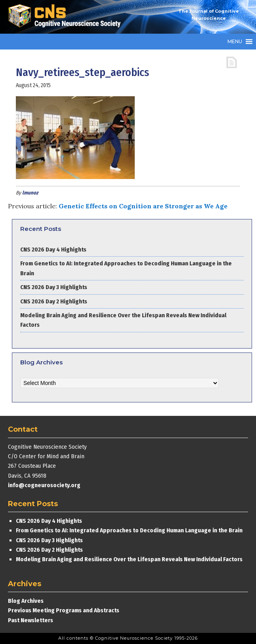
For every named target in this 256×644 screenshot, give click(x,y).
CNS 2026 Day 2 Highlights (54, 301)
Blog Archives (26, 601)
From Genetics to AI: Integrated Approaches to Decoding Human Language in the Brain (129, 530)
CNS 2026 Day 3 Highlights (54, 287)
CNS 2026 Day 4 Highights (53, 250)
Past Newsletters (31, 620)
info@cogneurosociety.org (44, 485)
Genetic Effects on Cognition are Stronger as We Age (143, 206)
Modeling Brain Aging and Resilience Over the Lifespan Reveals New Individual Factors (129, 559)
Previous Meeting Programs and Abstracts (64, 610)
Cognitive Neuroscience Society (67, 17)
